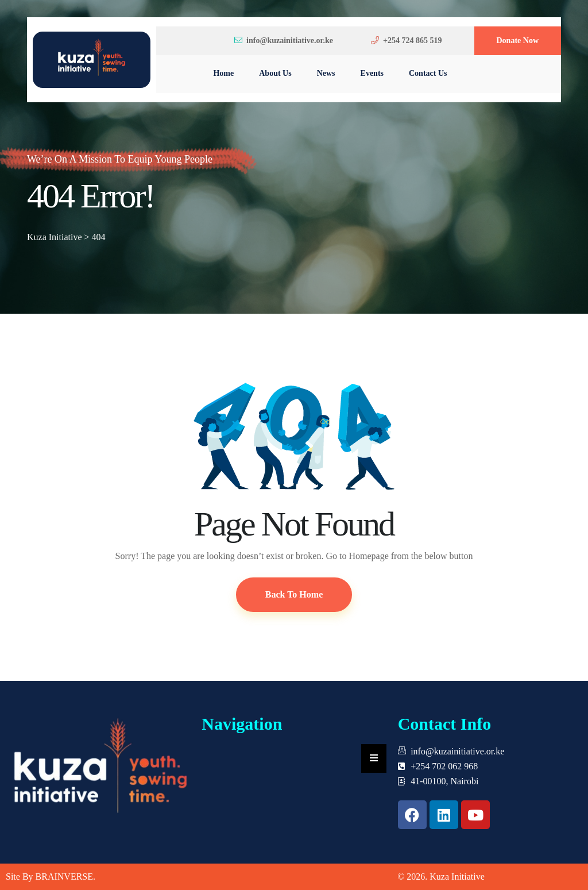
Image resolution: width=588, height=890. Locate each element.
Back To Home (294, 594)
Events (372, 73)
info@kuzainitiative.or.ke (284, 41)
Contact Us (428, 73)
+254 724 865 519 (406, 41)
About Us (275, 73)
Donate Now (518, 41)
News (326, 73)
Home (223, 73)
